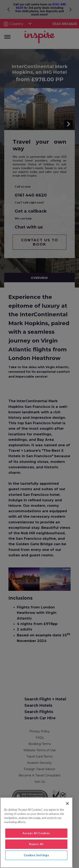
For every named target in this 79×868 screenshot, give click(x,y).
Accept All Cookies (36, 833)
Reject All (36, 844)
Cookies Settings (36, 855)
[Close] (67, 804)
